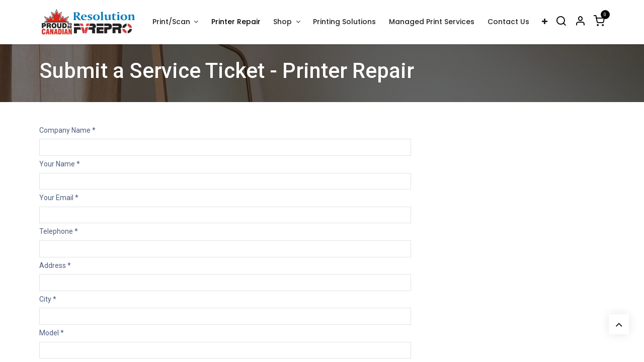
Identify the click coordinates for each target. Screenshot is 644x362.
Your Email (59, 198)
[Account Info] (580, 22)
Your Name (60, 164)
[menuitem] (236, 22)
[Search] (561, 22)
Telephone (59, 231)
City (48, 299)
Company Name (67, 130)
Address (55, 265)
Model (52, 333)
